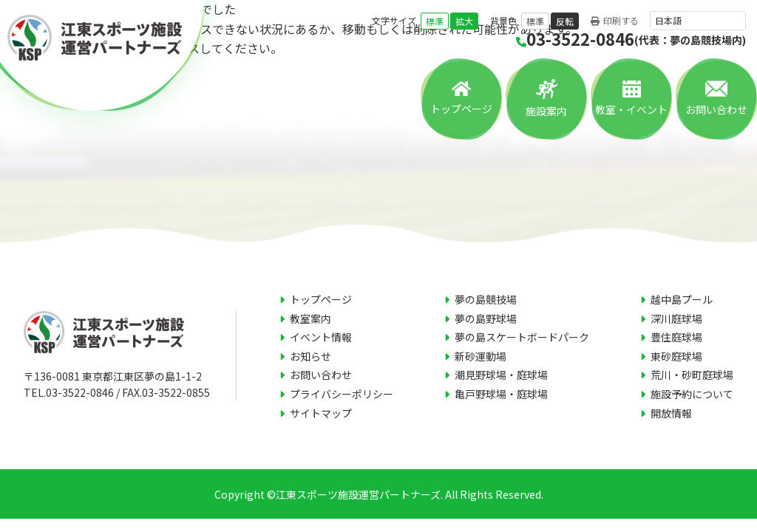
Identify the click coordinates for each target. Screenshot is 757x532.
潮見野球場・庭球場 (501, 375)
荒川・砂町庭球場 (692, 375)
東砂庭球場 (676, 356)
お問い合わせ (716, 109)
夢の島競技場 (486, 299)
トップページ (461, 109)
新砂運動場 (481, 356)
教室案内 (310, 318)
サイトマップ (321, 413)
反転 (565, 21)
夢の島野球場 (486, 318)
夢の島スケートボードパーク (522, 337)
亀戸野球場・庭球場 (501, 394)
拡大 (464, 21)
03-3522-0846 (631, 39)
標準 (435, 21)
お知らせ (310, 356)
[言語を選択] (698, 21)
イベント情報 (321, 337)
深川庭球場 (676, 318)
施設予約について (692, 394)
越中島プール (682, 299)
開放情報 (671, 413)
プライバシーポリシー (342, 394)
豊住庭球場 (676, 337)
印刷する (615, 21)
